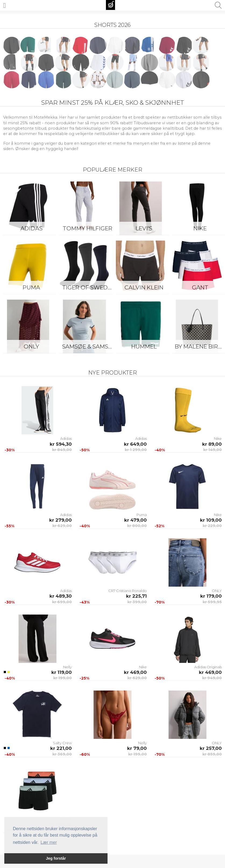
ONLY (31, 346)
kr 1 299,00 (136, 450)
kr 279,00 (60, 520)
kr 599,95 (212, 602)
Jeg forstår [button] (56, 858)
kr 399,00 (137, 602)
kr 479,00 (135, 520)
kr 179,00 (211, 596)
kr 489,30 (61, 596)
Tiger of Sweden (89, 287)
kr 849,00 (62, 450)
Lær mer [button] (49, 842)
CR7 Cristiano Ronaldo (128, 591)
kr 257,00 (211, 748)
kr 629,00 (62, 526)
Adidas (31, 228)
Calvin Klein (144, 287)
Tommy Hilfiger (87, 228)
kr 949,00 (212, 678)
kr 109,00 (211, 520)
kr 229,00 (212, 526)
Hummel (144, 346)
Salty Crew (62, 743)
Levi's (144, 228)
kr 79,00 (137, 748)
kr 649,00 (135, 444)
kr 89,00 (212, 444)
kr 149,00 (212, 450)
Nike (218, 438)
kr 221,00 (61, 748)
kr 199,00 (62, 678)
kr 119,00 (62, 672)
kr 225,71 (136, 596)
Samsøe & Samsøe (89, 346)
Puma (31, 287)
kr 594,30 (61, 444)
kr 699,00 (62, 602)
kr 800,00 (137, 526)
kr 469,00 (135, 672)
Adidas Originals (208, 667)
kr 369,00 (62, 754)
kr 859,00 (212, 754)
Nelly (67, 667)
